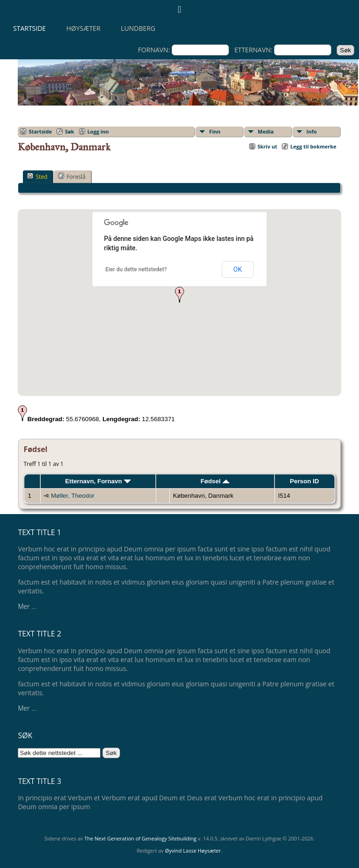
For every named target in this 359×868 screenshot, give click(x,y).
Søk (70, 131)
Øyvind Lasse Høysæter (193, 850)
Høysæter (83, 28)
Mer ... (27, 606)
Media (266, 131)
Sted (37, 176)
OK (237, 269)
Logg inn (98, 131)
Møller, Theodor (73, 496)
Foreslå (72, 176)
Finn (215, 131)
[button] (179, 295)
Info (312, 131)
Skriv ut (267, 146)
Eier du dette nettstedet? (136, 269)
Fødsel (215, 481)
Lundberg (138, 28)
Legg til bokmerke (313, 146)
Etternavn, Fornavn (98, 481)
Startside (29, 28)
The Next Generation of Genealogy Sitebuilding (140, 838)
